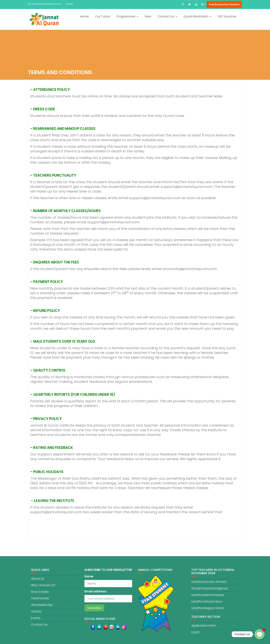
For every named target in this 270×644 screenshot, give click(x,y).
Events (36, 621)
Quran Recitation (196, 16)
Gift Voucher (227, 16)
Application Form (204, 628)
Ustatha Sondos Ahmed (209, 585)
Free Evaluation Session (224, 4)
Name (89, 579)
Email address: (96, 594)
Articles (36, 614)
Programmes (126, 16)
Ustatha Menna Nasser (208, 598)
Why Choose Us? (43, 588)
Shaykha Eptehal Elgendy (210, 591)
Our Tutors (103, 16)
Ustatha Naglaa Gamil (207, 611)
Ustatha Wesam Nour (207, 604)
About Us (37, 581)
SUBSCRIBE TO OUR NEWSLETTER (108, 573)
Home (84, 16)
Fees (148, 16)
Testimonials (40, 601)
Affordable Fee (42, 608)
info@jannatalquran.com (45, 4)
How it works (40, 595)
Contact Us (166, 16)
